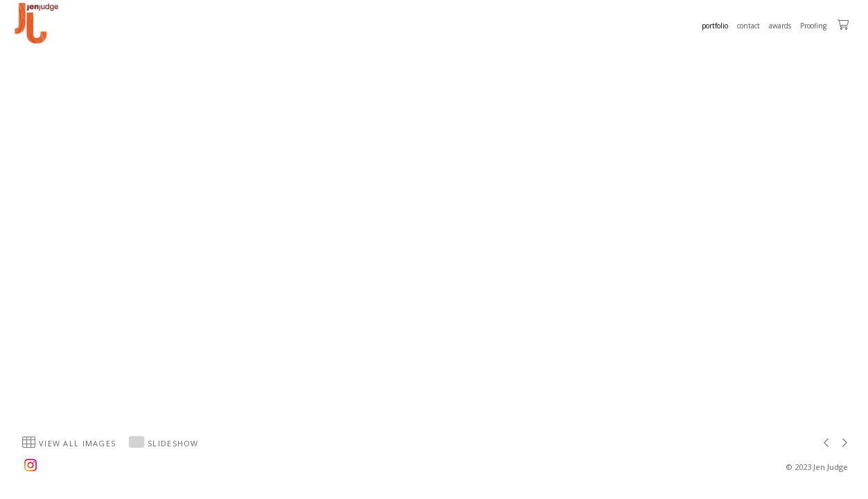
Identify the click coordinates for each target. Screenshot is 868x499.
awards (780, 26)
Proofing (813, 26)
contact (749, 26)
